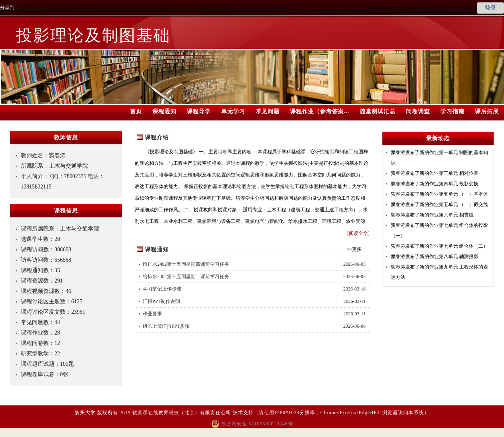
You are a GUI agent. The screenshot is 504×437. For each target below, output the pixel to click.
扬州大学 (85, 413)
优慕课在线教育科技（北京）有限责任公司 (182, 413)
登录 (490, 8)
